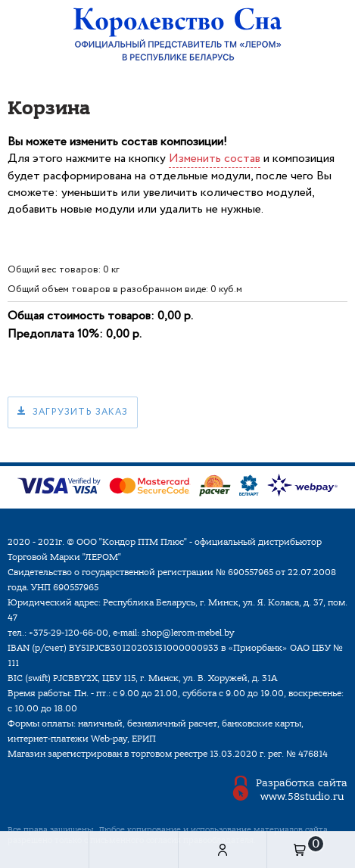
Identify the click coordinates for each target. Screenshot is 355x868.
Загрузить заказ (80, 412)
